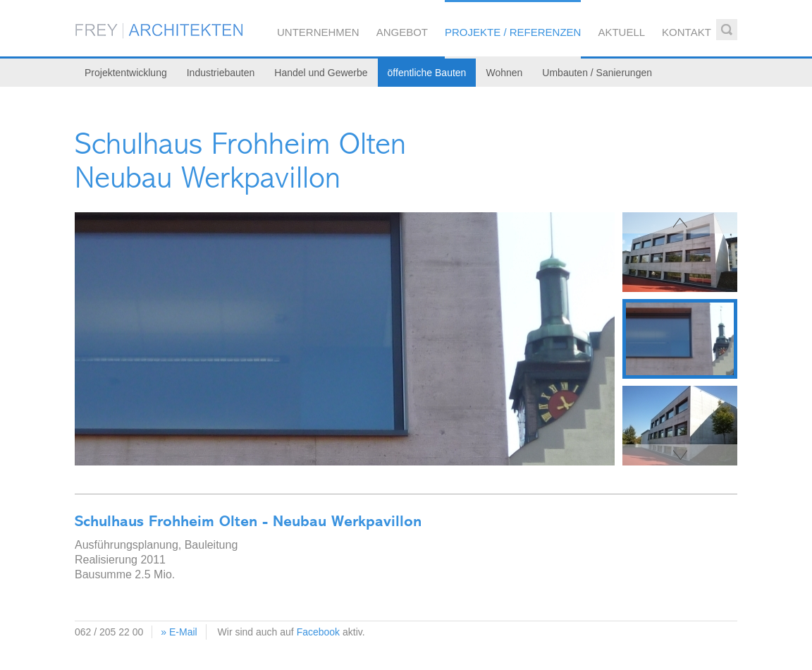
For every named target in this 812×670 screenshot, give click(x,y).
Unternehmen (318, 32)
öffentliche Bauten (427, 73)
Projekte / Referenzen (513, 32)
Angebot (402, 32)
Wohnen (504, 73)
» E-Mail (179, 632)
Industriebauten (221, 73)
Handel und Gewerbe (321, 73)
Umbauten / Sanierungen (597, 73)
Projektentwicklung (126, 73)
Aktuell (621, 32)
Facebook (318, 632)
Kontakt (687, 32)
